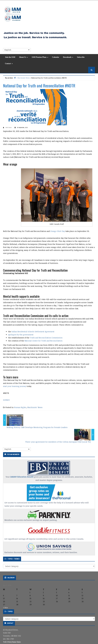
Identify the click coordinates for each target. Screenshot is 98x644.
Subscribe (81, 57)
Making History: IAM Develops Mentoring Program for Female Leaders (37, 427)
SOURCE (6, 400)
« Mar (5, 608)
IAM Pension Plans (40, 57)
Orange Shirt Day (58, 231)
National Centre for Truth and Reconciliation (43, 341)
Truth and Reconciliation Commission (46, 338)
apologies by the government (21, 335)
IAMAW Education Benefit (22, 477)
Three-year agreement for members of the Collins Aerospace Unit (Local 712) (58, 442)
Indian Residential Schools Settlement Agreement (33, 332)
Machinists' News (35, 407)
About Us (23, 57)
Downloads (68, 57)
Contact (9, 64)
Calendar (56, 57)
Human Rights (20, 407)
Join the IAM (10, 57)
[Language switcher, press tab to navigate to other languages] (17, 50)
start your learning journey (15, 386)
